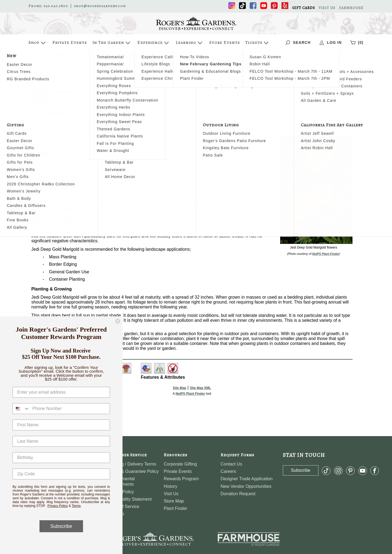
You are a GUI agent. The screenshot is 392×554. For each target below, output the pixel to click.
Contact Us (231, 464)
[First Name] (61, 425)
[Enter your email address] (61, 392)
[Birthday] (61, 458)
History (170, 486)
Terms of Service (123, 506)
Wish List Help (325, 109)
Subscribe (61, 526)
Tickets (258, 43)
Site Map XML (200, 388)
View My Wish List (325, 102)
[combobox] (21, 409)
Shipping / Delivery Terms (132, 464)
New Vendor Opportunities (246, 486)
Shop (38, 43)
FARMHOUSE (351, 8)
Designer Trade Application (246, 479)
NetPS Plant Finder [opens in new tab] (190, 394)
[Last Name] (61, 441)
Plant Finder (175, 508)
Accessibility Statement (129, 499)
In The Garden (112, 43)
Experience (154, 43)
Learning (190, 43)
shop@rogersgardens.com (100, 6)
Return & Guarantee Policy (133, 471)
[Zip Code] (61, 474)
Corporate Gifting (180, 464)
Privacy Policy (58, 506)
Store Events (225, 42)
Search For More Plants (325, 95)
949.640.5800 (56, 6)
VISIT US (327, 8)
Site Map (180, 388)
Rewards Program (181, 479)
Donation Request (238, 494)
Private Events (70, 42)
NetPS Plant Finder (326, 254)
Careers (228, 471)
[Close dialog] (118, 321)
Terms (76, 506)
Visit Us (171, 494)
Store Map (174, 501)
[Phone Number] (70, 409)
